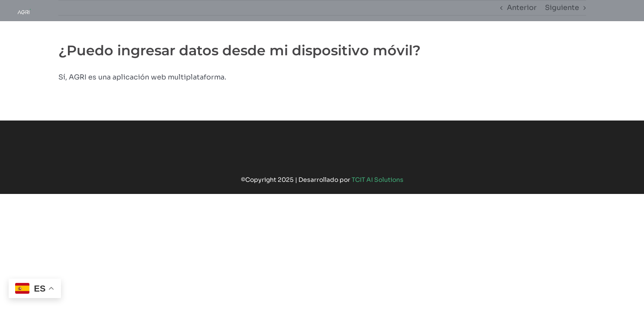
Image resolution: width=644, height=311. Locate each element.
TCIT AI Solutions (378, 180)
